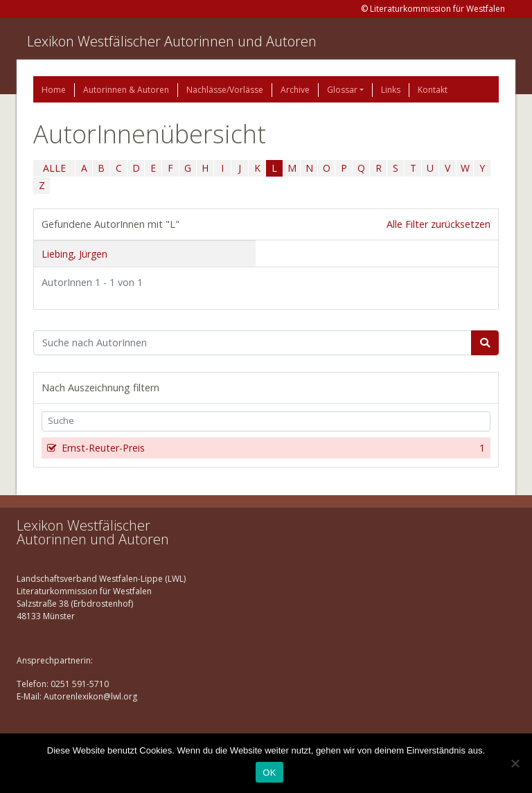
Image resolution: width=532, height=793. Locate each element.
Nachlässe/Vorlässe (225, 90)
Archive (295, 90)
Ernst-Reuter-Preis (272, 448)
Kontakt (433, 90)
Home (54, 90)
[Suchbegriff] (252, 343)
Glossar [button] (342, 90)
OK (269, 773)
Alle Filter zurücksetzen (438, 224)
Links (391, 90)
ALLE (54, 168)
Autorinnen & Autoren (126, 90)
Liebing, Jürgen (74, 254)
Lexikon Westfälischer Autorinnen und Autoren (172, 41)
